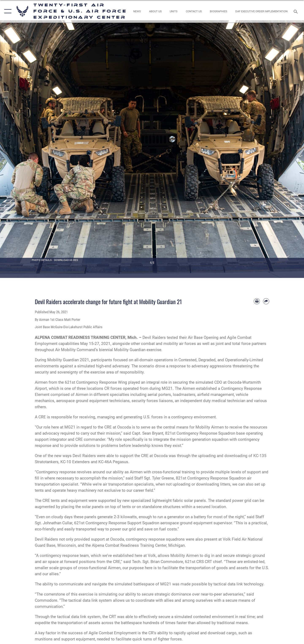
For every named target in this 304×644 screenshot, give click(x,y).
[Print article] (257, 301)
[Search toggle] (296, 11)
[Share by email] (266, 301)
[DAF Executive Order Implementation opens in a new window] (262, 11)
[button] (7, 11)
